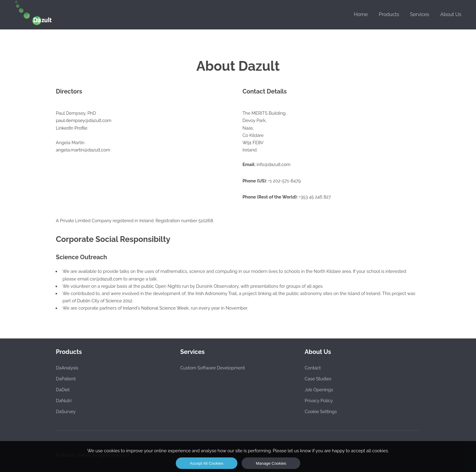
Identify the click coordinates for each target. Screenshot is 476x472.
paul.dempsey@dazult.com (84, 120)
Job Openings (319, 390)
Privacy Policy (319, 401)
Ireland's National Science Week (156, 308)
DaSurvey (66, 411)
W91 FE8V (253, 143)
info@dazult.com (274, 164)
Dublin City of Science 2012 (105, 301)
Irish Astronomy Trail (216, 293)
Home (361, 14)
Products (389, 14)
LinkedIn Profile (72, 128)
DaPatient (66, 379)
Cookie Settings (321, 411)
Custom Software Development (213, 368)
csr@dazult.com (106, 279)
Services (420, 14)
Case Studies (318, 379)
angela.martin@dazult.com (83, 150)
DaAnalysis (67, 368)
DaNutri (64, 401)
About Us (451, 14)
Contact (313, 368)
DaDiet (63, 390)
